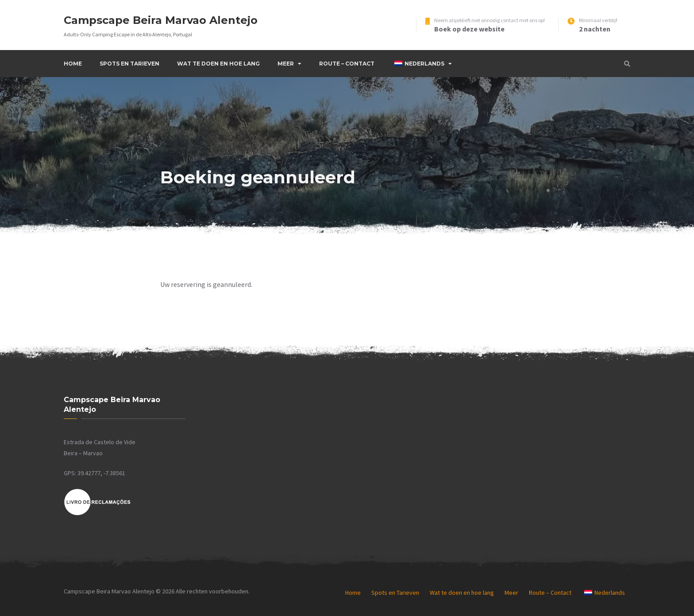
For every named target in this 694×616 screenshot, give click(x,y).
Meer (286, 64)
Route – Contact (347, 64)
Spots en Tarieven (129, 64)
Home (73, 64)
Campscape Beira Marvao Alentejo (161, 20)
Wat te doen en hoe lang (218, 64)
